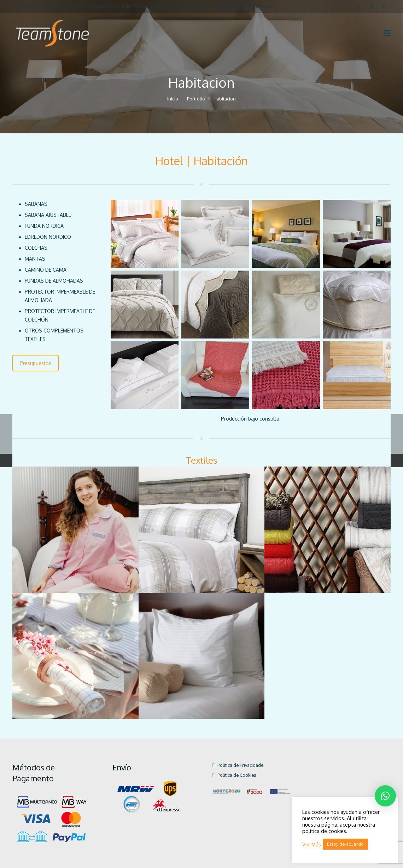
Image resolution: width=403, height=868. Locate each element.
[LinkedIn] (359, 6)
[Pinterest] (384, 6)
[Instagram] (372, 6)
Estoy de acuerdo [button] (345, 844)
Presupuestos (36, 363)
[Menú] (387, 33)
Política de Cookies (237, 775)
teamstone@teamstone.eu (243, 6)
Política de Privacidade (240, 765)
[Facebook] (346, 6)
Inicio (173, 99)
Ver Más (312, 844)
